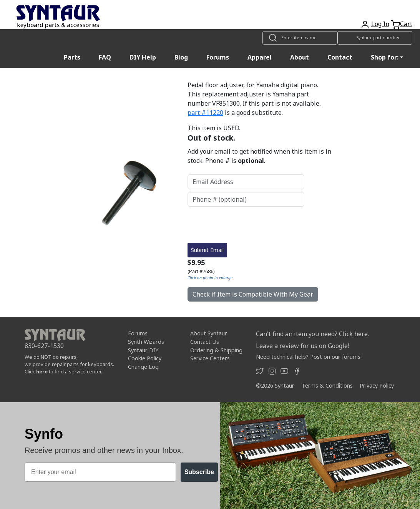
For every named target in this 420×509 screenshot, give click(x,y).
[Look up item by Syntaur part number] (375, 38)
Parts (72, 57)
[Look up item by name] (300, 38)
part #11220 (205, 113)
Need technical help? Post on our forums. (309, 357)
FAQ (105, 57)
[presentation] (246, 225)
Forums (218, 57)
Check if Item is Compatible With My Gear (253, 294)
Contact (340, 57)
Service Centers (210, 358)
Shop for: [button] (385, 57)
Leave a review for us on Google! (302, 346)
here (42, 371)
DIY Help (143, 57)
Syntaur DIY (143, 350)
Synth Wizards (146, 342)
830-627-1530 (44, 346)
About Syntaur (209, 333)
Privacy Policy (377, 385)
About (300, 57)
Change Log (143, 367)
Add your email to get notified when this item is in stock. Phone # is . (259, 156)
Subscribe (199, 472)
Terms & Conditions (327, 385)
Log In (380, 24)
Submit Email (207, 250)
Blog (181, 57)
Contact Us (205, 342)
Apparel (260, 57)
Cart (406, 24)
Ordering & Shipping (216, 350)
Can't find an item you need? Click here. (312, 334)
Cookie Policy (145, 358)
